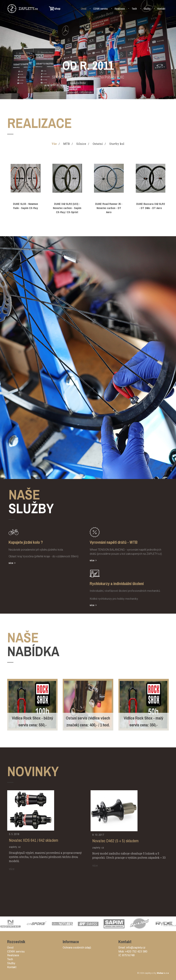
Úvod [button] (84, 9)
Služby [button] (147, 9)
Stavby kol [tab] (117, 144)
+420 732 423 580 (136, 952)
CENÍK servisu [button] (100, 9)
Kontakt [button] (161, 9)
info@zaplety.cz (136, 948)
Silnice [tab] (81, 144)
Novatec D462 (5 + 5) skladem (115, 841)
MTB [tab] (67, 144)
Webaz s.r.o (163, 973)
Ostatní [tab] (98, 144)
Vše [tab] (54, 144)
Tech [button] (134, 9)
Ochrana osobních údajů (77, 948)
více (11, 563)
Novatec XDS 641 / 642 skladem (34, 840)
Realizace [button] (120, 9)
